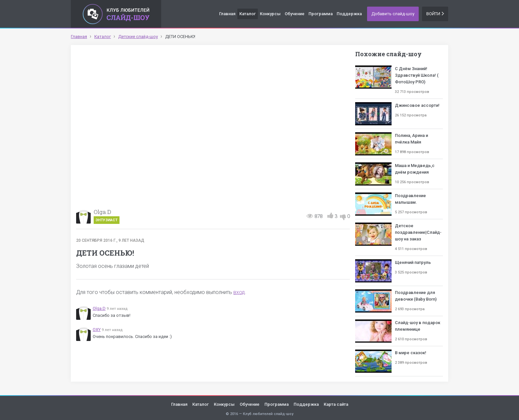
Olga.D (102, 212)
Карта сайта (336, 404)
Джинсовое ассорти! (417, 105)
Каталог (248, 14)
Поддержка (349, 14)
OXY (97, 330)
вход (239, 292)
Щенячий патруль (413, 262)
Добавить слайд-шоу (393, 14)
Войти (435, 14)
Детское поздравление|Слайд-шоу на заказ (418, 232)
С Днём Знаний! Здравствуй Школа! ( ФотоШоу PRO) (417, 75)
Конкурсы (270, 14)
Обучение (295, 14)
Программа (321, 14)
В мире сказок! (411, 353)
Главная (227, 14)
